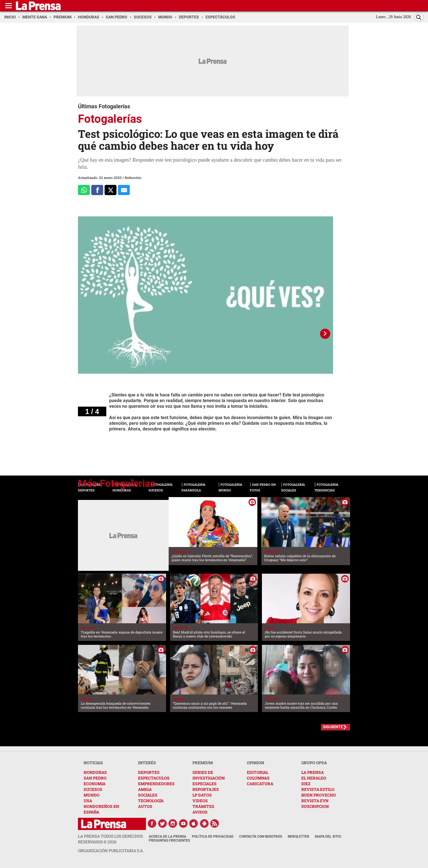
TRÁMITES (203, 806)
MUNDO (92, 795)
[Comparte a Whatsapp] (84, 190)
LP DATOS (202, 795)
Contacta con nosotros (261, 837)
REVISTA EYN (315, 801)
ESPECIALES (205, 784)
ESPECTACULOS (154, 778)
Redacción (133, 178)
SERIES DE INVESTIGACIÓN (209, 775)
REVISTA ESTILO (318, 789)
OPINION (256, 763)
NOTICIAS (93, 763)
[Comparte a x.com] (111, 190)
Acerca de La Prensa (168, 837)
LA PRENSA (312, 772)
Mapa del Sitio (328, 837)
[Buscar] (419, 17)
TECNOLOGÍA (151, 801)
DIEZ (306, 784)
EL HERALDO (314, 778)
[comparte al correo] (124, 190)
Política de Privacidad (213, 837)
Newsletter (298, 837)
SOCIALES (148, 795)
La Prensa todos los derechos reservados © (110, 839)
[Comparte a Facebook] (97, 190)
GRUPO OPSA (314, 763)
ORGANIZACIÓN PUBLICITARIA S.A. (111, 851)
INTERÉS (147, 763)
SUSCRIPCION (315, 806)
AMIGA (145, 789)
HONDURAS (95, 772)
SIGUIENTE (333, 727)
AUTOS (145, 806)
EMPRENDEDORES (156, 784)
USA (88, 801)
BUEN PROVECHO (319, 795)
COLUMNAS (258, 778)
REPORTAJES (206, 789)
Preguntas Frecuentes (169, 840)
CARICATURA (260, 784)
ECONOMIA (95, 784)
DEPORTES (149, 772)
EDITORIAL (258, 772)
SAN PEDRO (95, 778)
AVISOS (200, 812)
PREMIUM (203, 763)
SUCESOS (93, 789)
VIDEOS (200, 801)
